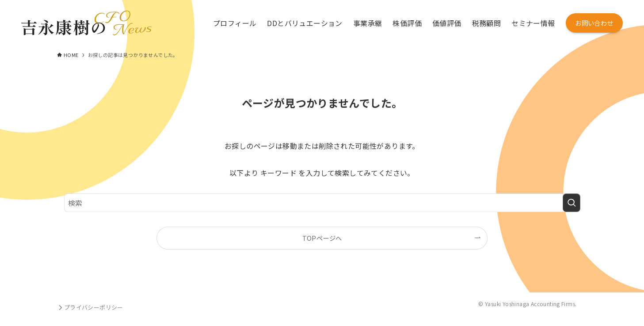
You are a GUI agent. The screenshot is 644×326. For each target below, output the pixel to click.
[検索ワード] (322, 203)
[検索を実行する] (572, 203)
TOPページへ (322, 238)
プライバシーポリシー (90, 307)
